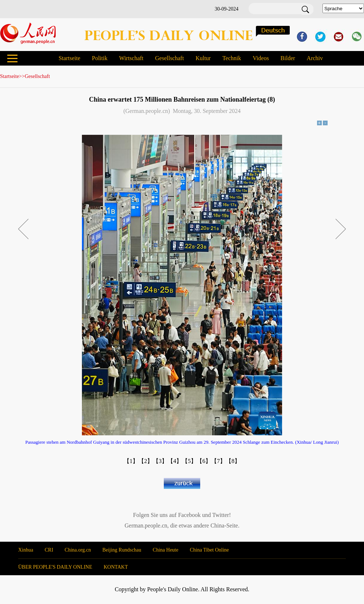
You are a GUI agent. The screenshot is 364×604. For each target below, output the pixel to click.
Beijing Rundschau (122, 550)
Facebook (189, 515)
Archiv (315, 58)
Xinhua (26, 550)
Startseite (70, 58)
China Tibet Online (209, 550)
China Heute (166, 550)
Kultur (203, 58)
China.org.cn (78, 550)
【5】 (189, 461)
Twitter (221, 515)
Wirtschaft (131, 58)
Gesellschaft (169, 58)
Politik (100, 58)
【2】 (146, 461)
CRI (49, 550)
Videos (261, 58)
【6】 (204, 461)
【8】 (233, 461)
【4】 (175, 461)
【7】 (218, 461)
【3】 (160, 461)
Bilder (288, 58)
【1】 (131, 461)
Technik (232, 58)
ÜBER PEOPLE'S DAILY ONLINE (55, 567)
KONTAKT (116, 567)
